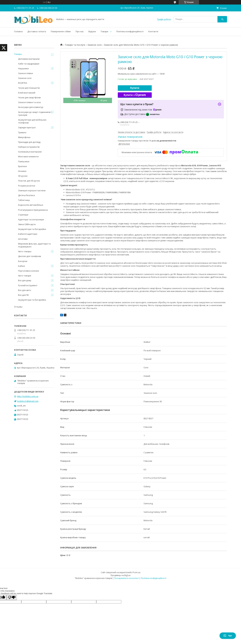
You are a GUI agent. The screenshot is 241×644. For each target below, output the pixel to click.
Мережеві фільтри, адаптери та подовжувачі (34, 245)
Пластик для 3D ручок (29, 181)
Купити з (135, 95)
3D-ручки (23, 176)
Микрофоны (24, 137)
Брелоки (22, 166)
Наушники (23, 68)
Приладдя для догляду (29, 142)
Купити (135, 88)
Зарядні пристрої (27, 127)
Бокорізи (23, 261)
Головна (18, 31)
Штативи (23, 239)
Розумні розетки (27, 186)
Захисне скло (95, 45)
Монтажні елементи (28, 156)
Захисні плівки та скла (29, 102)
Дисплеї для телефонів (30, 256)
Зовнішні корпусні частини (32, 190)
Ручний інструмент (28, 285)
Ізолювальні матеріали (30, 152)
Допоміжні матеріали (29, 59)
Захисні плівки (25, 73)
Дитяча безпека (26, 195)
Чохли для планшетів (29, 88)
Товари (104, 31)
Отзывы (18, 307)
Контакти (153, 31)
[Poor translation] (12, 597)
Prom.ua (137, 572)
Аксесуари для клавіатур (31, 107)
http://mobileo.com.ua (28, 396)
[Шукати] (222, 19)
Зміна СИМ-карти (27, 224)
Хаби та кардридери (29, 64)
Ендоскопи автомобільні (31, 205)
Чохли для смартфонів (29, 97)
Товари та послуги (75, 45)
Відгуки (92, 31)
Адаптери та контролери (31, 219)
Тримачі (22, 132)
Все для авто (25, 290)
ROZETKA (23, 83)
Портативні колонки (29, 271)
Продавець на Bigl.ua (120, 575)
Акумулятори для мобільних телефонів (32, 121)
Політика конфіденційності (130, 31)
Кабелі (21, 266)
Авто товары (25, 251)
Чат (228, 636)
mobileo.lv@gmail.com (28, 401)
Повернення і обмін (61, 31)
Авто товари (25, 276)
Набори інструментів (29, 147)
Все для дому (25, 280)
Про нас (80, 31)
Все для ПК (23, 295)
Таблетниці (24, 200)
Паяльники (24, 161)
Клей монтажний (27, 93)
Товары (18, 54)
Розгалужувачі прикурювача (33, 210)
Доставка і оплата (37, 31)
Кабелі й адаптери (28, 234)
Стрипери (23, 215)
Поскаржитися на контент (126, 578)
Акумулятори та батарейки (32, 229)
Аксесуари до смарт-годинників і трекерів (35, 114)
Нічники (22, 171)
